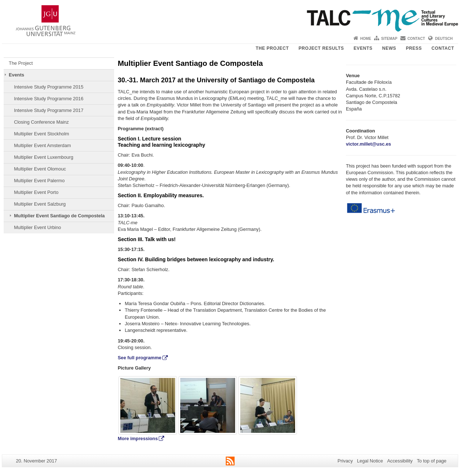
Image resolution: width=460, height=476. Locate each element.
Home (366, 39)
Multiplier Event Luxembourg (44, 157)
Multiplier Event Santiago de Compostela (59, 216)
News (389, 48)
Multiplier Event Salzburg (40, 204)
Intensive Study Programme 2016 (49, 99)
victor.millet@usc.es (368, 144)
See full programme (139, 358)
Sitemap (389, 39)
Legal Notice (370, 461)
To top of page (432, 461)
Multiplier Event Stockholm (42, 134)
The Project (272, 48)
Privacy (345, 461)
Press (414, 48)
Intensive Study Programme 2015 (49, 87)
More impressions (138, 438)
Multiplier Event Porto (36, 192)
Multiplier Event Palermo (39, 181)
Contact (416, 39)
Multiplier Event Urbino (37, 227)
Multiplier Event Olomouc (40, 169)
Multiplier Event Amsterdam (42, 145)
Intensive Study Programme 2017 (49, 110)
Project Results (321, 48)
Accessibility (400, 461)
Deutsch (444, 39)
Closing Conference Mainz (41, 122)
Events (363, 48)
